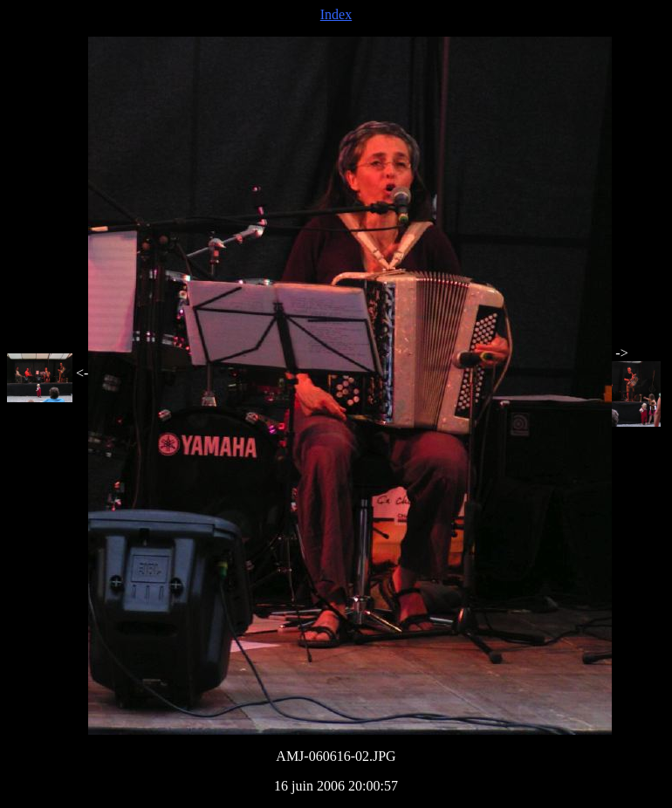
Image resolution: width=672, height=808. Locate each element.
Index (336, 14)
